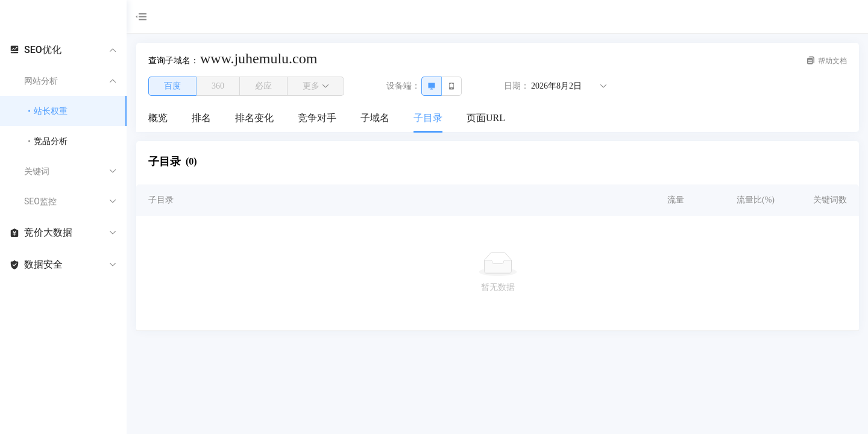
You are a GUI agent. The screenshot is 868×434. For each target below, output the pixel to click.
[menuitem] (158, 119)
